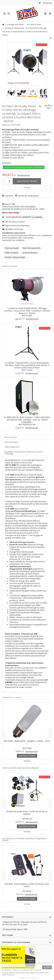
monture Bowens (30, 253)
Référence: (6, 125)
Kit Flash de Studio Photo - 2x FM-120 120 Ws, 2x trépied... (27, 813)
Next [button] (50, 733)
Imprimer (9, 196)
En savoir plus (11, 437)
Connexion (47, 3)
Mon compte (8, 935)
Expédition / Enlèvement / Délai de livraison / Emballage (24, 453)
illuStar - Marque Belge (15, 257)
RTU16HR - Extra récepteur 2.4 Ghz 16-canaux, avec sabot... (27, 885)
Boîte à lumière (12, 253)
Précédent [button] (8, 64)
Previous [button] (4, 733)
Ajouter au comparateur (28, 196)
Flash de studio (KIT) (32, 248)
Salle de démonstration (15, 222)
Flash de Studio (12, 248)
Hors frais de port (24, 175)
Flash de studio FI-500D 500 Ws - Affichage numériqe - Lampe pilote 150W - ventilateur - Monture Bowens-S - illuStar (27, 311)
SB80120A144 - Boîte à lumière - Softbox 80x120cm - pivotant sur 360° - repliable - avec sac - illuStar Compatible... (28, 420)
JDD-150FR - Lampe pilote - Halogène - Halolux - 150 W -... (27, 742)
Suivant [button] (46, 64)
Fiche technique (11, 442)
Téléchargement (12, 447)
